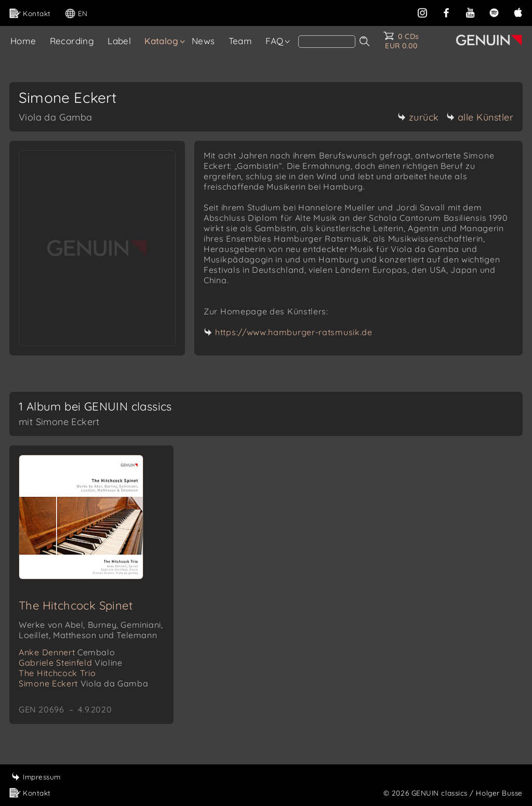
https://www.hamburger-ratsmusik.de (294, 332)
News (203, 41)
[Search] (327, 42)
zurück (418, 117)
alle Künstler (480, 117)
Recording (72, 41)
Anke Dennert (67, 652)
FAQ (274, 41)
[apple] (518, 12)
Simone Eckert (83, 683)
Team (241, 41)
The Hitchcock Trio (57, 673)
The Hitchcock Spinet (76, 605)
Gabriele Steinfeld (70, 663)
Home (23, 41)
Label (119, 41)
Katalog (161, 41)
